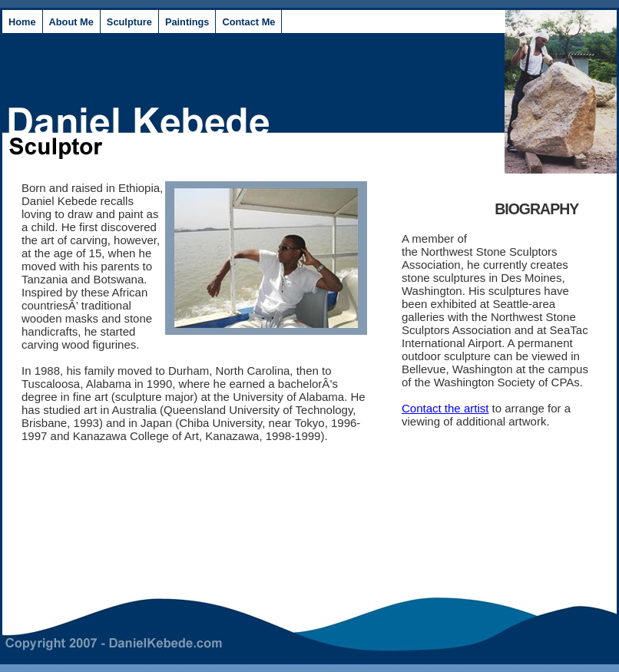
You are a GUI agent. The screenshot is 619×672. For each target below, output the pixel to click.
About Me (71, 22)
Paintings (187, 22)
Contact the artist (445, 408)
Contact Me (248, 22)
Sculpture (129, 22)
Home (22, 22)
